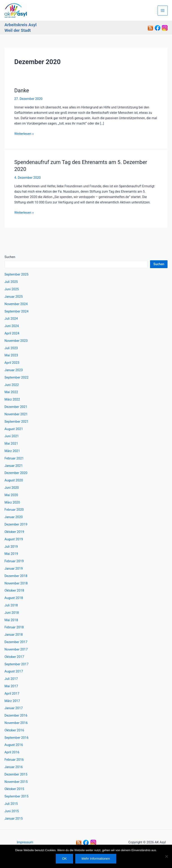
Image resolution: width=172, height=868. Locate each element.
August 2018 (14, 598)
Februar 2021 (14, 458)
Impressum (25, 842)
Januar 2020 (14, 517)
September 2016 (16, 738)
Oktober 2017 (14, 657)
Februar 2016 (14, 760)
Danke (22, 90)
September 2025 (16, 274)
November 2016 (16, 723)
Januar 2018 (14, 635)
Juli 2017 (11, 679)
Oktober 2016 (14, 730)
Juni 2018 (12, 613)
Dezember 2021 (16, 407)
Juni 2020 (12, 488)
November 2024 (16, 304)
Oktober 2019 (14, 532)
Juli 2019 (11, 547)
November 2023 (16, 341)
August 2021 (14, 429)
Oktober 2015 (14, 789)
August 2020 (14, 480)
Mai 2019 (11, 554)
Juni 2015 (12, 811)
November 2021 (16, 414)
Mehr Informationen (96, 859)
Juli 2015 (11, 804)
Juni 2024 (12, 326)
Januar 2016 (14, 767)
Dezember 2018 (16, 576)
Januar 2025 (14, 297)
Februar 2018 (14, 627)
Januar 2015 (14, 818)
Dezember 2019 (16, 524)
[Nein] (166, 856)
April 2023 (12, 363)
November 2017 (16, 649)
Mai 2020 (11, 495)
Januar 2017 (14, 708)
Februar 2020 (14, 510)
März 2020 (12, 502)
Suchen (10, 257)
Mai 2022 (11, 392)
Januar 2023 (14, 370)
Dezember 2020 (16, 473)
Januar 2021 (14, 466)
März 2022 (12, 399)
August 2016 (14, 745)
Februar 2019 (14, 561)
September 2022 (16, 377)
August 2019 (14, 539)
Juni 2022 (12, 385)
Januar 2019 (14, 569)
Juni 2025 (12, 289)
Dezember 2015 (16, 774)
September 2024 (16, 311)
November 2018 (16, 583)
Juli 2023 (11, 348)
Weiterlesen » (24, 133)
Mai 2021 (11, 444)
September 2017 (16, 664)
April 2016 (12, 752)
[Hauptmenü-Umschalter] (163, 11)
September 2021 (16, 422)
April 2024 (12, 333)
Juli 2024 (11, 319)
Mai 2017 (11, 686)
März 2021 (12, 451)
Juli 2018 (11, 605)
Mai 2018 (11, 620)
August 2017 (14, 671)
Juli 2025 (11, 282)
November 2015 (16, 782)
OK (64, 859)
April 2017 (12, 694)
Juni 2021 (12, 436)
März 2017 (12, 701)
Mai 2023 (11, 355)
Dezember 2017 (16, 642)
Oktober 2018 (14, 590)
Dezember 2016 (16, 715)
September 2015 (16, 796)
